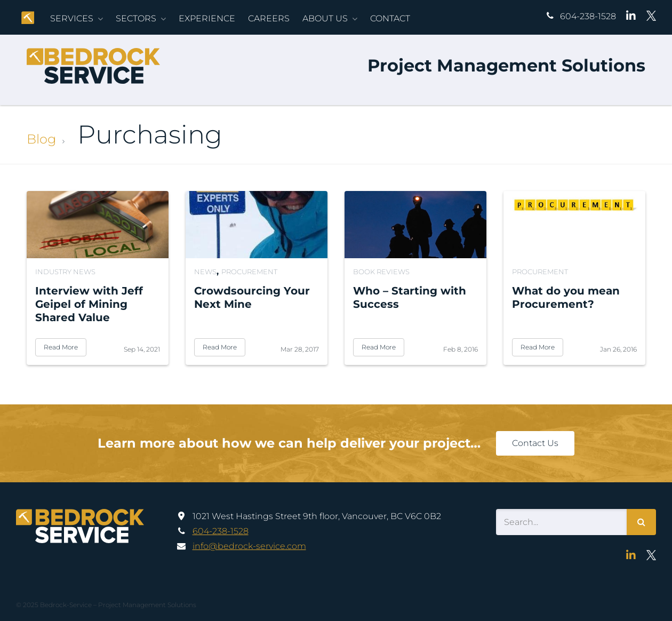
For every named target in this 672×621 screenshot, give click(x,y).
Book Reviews (381, 272)
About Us (325, 18)
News (205, 272)
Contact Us (535, 443)
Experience (207, 18)
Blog (41, 139)
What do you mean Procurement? (566, 297)
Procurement (249, 272)
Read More (61, 347)
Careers (269, 18)
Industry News (65, 272)
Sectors (136, 18)
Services (72, 18)
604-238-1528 (588, 17)
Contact (390, 18)
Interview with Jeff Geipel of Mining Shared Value (89, 304)
